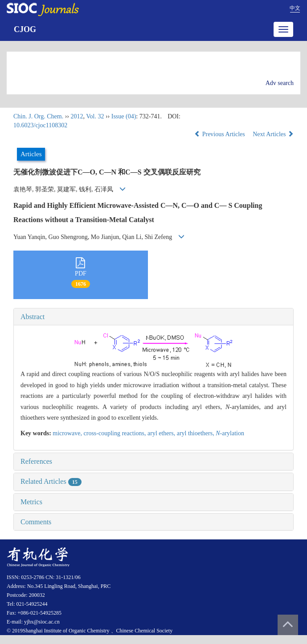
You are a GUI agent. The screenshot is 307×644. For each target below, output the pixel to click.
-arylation (230, 433)
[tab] (153, 317)
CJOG (25, 29)
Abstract (33, 317)
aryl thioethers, (196, 433)
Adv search (280, 83)
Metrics (31, 502)
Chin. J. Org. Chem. (38, 116)
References (36, 461)
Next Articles (273, 134)
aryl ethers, (162, 433)
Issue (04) (124, 116)
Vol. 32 (95, 116)
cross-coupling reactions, (116, 433)
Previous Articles (220, 134)
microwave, (68, 433)
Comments (36, 522)
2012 (77, 116)
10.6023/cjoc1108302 (40, 125)
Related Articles (51, 481)
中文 (295, 8)
